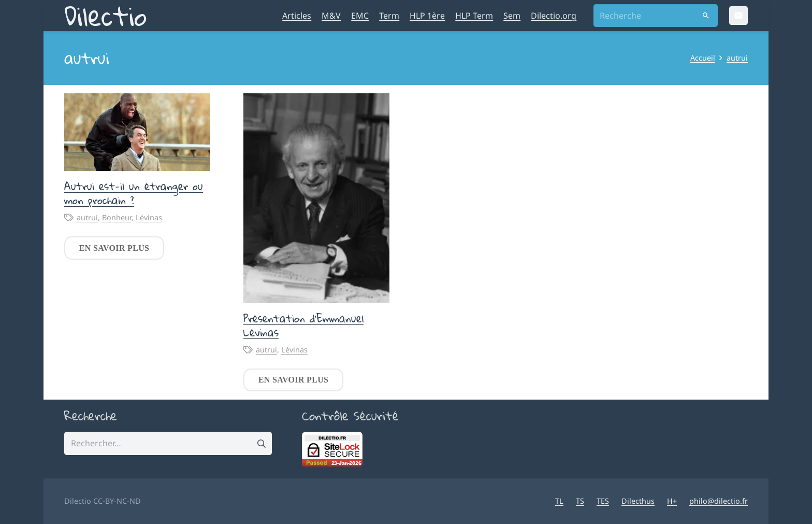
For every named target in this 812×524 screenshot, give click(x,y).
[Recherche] (656, 16)
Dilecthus (638, 501)
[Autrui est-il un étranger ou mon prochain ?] (137, 132)
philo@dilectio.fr (719, 501)
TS (580, 501)
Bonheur (117, 217)
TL (559, 501)
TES (603, 501)
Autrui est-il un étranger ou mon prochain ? (134, 193)
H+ (672, 501)
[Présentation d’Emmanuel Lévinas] (316, 198)
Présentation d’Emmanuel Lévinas (303, 325)
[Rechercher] (706, 16)
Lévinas (149, 217)
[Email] (738, 16)
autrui (87, 217)
